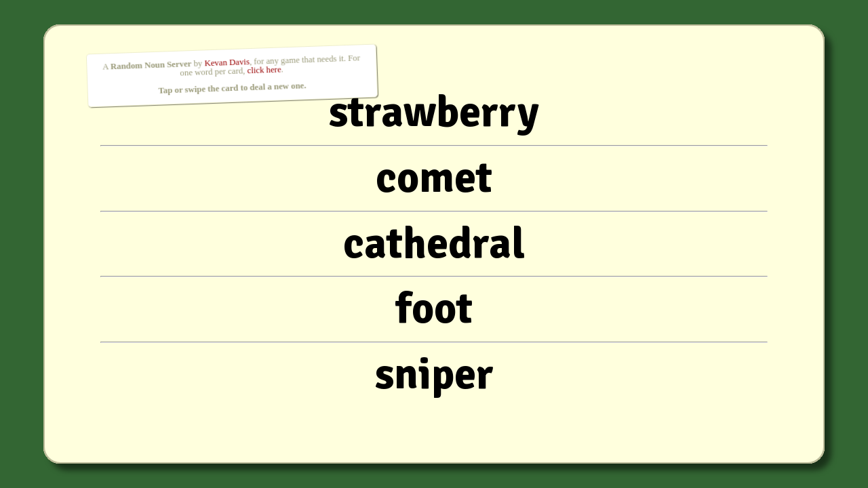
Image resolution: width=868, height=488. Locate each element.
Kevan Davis (227, 62)
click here (264, 70)
